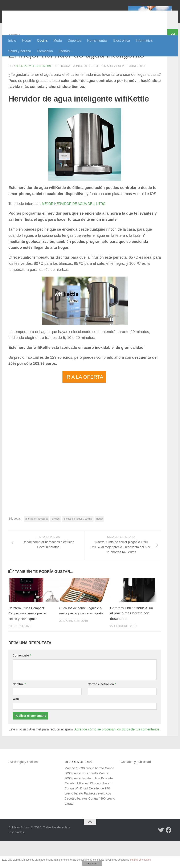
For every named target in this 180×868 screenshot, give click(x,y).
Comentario (22, 683)
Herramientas (97, 41)
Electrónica (122, 41)
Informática (144, 41)
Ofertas (64, 51)
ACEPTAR (92, 864)
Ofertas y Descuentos (34, 93)
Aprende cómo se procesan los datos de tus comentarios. (117, 756)
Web (16, 726)
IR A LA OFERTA (84, 404)
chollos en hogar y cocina (78, 546)
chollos (56, 546)
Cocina (42, 41)
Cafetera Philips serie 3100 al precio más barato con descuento (132, 641)
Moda (58, 41)
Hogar (26, 41)
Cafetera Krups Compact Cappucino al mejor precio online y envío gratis (29, 641)
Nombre (19, 711)
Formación (45, 51)
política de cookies (140, 860)
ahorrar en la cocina (37, 546)
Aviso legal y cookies (23, 789)
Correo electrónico (102, 711)
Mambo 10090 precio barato (84, 795)
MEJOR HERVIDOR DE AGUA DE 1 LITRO (79, 231)
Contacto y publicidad (136, 789)
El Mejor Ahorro (41, 15)
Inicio (12, 41)
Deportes (75, 41)
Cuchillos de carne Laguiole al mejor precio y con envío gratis (81, 641)
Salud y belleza (20, 51)
